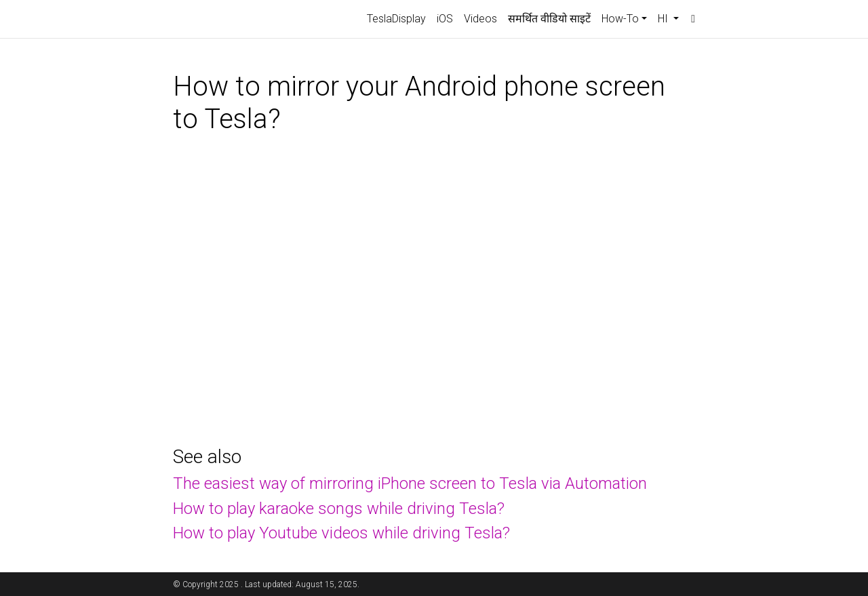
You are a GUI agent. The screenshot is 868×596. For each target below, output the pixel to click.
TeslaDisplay (396, 19)
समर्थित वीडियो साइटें (549, 19)
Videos (480, 19)
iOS (445, 19)
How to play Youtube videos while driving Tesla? (341, 533)
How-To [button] (620, 19)
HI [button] (664, 19)
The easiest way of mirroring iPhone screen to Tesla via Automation (410, 483)
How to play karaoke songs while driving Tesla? (339, 509)
